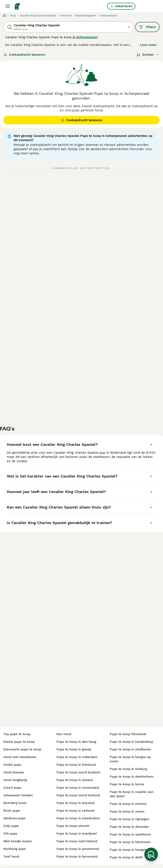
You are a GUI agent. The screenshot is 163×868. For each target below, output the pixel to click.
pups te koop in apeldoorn (130, 834)
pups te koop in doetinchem (132, 777)
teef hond (11, 857)
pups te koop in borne (127, 784)
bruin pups (12, 811)
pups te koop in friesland (76, 765)
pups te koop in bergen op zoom (130, 759)
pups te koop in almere (75, 780)
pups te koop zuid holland (77, 841)
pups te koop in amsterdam (78, 818)
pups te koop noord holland (78, 795)
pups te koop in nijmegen (129, 819)
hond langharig (15, 780)
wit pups (10, 834)
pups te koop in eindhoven (130, 749)
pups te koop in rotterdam (77, 757)
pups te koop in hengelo (129, 850)
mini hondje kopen (18, 841)
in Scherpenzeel (85, 37)
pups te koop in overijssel (77, 834)
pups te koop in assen (127, 811)
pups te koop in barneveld (77, 857)
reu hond (64, 734)
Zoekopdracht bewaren (25, 55)
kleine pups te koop (19, 742)
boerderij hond (15, 803)
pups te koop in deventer (129, 827)
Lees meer (148, 45)
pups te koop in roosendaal (78, 788)
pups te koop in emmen (128, 804)
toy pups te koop (17, 734)
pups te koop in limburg (128, 769)
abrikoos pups (14, 818)
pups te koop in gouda (74, 749)
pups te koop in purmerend (78, 849)
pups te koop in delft (126, 857)
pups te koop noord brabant (78, 772)
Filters (147, 27)
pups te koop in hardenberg (131, 742)
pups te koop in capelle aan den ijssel (132, 794)
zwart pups (12, 788)
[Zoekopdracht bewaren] (151, 854)
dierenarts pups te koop (22, 749)
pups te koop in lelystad (75, 803)
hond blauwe (14, 772)
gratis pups (12, 765)
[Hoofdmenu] (8, 6)
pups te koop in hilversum (130, 842)
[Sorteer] (148, 55)
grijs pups (11, 826)
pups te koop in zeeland (75, 811)
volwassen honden (18, 795)
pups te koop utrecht (73, 826)
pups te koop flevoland (128, 734)
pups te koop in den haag (76, 742)
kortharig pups (15, 849)
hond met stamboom (20, 757)
